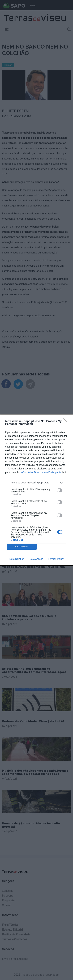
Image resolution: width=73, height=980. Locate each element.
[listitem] (36, 483)
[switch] (60, 490)
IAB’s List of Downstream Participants (41, 472)
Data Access (36, 559)
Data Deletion (17, 559)
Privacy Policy (56, 559)
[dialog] (36, 490)
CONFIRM (22, 547)
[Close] (66, 421)
